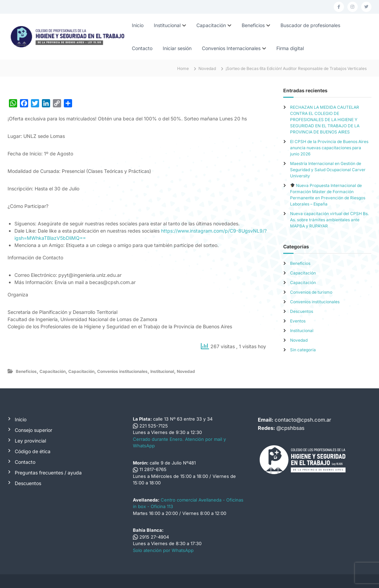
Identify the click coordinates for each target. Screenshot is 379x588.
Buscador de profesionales (310, 25)
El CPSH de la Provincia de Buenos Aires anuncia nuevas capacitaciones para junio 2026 (329, 148)
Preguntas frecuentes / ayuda (48, 473)
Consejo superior (33, 430)
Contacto (142, 48)
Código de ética (33, 451)
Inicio (138, 25)
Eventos (298, 321)
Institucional (167, 25)
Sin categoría (303, 350)
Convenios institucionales (122, 371)
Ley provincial (30, 441)
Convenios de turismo (311, 292)
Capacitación (211, 25)
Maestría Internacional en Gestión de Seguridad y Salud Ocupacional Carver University (328, 170)
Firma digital (290, 48)
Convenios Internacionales (231, 48)
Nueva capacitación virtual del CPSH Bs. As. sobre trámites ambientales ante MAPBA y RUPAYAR (329, 220)
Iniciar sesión (177, 48)
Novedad (207, 68)
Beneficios (253, 25)
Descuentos (302, 311)
